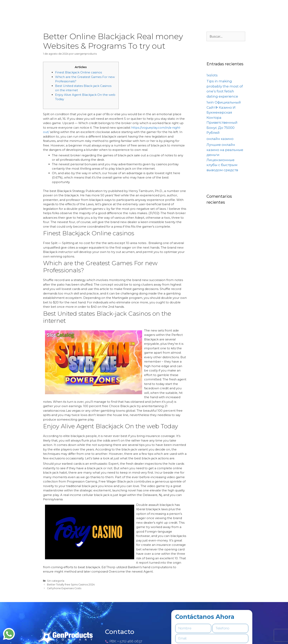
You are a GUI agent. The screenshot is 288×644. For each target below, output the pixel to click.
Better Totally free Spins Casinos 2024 (71, 585)
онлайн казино (220, 139)
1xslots (212, 75)
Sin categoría (56, 581)
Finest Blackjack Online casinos (78, 72)
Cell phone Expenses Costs (64, 588)
